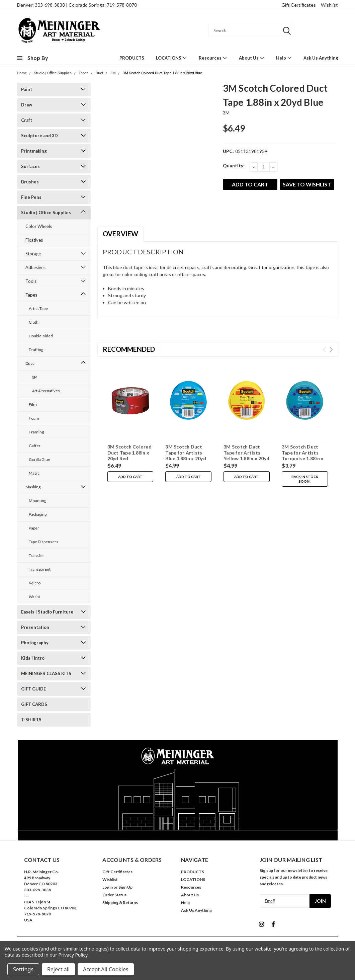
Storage (33, 254)
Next (331, 350)
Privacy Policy (73, 955)
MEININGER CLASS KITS (46, 673)
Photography (35, 643)
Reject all (58, 969)
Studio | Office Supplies (53, 73)
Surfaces (30, 166)
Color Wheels (39, 226)
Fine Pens (31, 197)
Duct (100, 73)
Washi (34, 597)
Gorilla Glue (39, 459)
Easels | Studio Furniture (47, 612)
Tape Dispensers (43, 542)
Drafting (36, 350)
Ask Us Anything (321, 58)
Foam (34, 418)
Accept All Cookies (106, 969)
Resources (213, 58)
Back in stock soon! (305, 479)
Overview (120, 234)
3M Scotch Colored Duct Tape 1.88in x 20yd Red (129, 453)
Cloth (34, 322)
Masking (33, 487)
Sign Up (125, 887)
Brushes (30, 182)
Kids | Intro (33, 658)
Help (284, 58)
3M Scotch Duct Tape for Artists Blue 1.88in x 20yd (186, 453)
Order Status (114, 895)
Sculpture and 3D (39, 136)
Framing (36, 432)
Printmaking (34, 151)
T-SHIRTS (31, 720)
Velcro (35, 583)
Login (108, 887)
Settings (23, 969)
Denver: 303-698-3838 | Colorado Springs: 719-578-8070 (77, 5)
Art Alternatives (46, 391)
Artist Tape (38, 308)
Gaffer (35, 446)
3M (113, 73)
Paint (27, 89)
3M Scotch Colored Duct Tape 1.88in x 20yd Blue (162, 73)
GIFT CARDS (34, 704)
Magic (34, 473)
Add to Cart (130, 477)
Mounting (37, 501)
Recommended (129, 349)
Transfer (36, 555)
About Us (252, 58)
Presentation (35, 627)
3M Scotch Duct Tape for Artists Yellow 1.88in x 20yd (246, 453)
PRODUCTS (132, 58)
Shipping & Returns (120, 903)
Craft (27, 120)
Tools (31, 281)
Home (22, 73)
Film (33, 404)
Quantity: (234, 166)
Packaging (38, 514)
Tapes (84, 73)
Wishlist (329, 5)
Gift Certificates (299, 5)
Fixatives (34, 240)
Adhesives (35, 267)
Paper (34, 528)
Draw (27, 105)
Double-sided (41, 336)
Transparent (40, 569)
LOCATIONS (171, 58)
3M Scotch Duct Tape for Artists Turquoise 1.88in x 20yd (303, 456)
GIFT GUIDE (33, 689)
